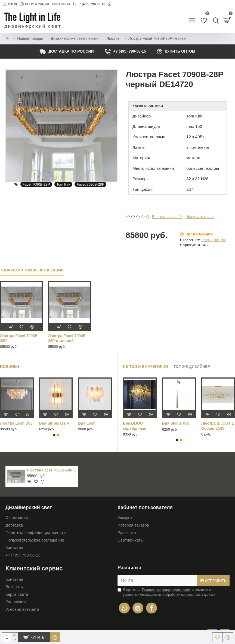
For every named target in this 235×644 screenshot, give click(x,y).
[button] (54, 435)
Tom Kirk (64, 184)
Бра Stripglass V (54, 423)
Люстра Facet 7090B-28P (19, 338)
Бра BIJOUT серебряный (135, 426)
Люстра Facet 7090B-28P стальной (68, 338)
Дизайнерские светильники (75, 38)
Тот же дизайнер (192, 367)
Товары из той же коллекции (32, 270)
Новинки (10, 367)
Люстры (114, 38)
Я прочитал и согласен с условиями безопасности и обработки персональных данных (166, 592)
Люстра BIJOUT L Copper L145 (218, 426)
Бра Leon (87, 423)
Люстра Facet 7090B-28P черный (52, 470)
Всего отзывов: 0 (167, 217)
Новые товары (30, 38)
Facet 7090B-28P (36, 184)
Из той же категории (146, 367)
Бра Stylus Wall (176, 423)
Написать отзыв (200, 217)
